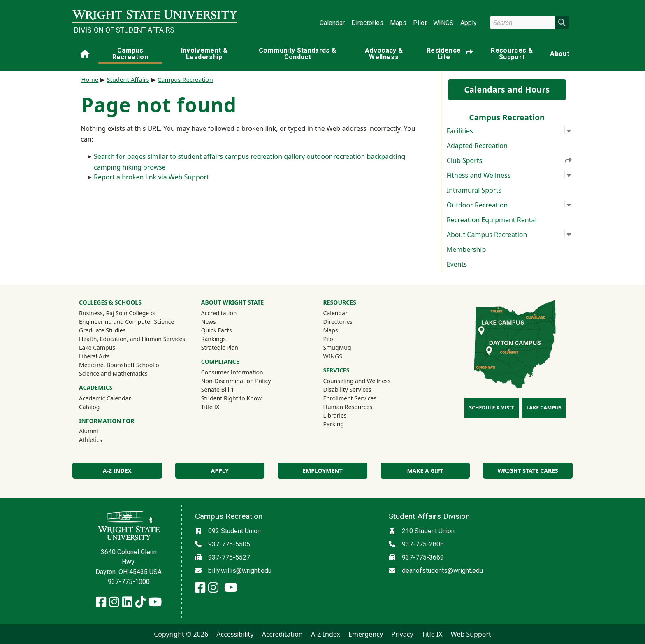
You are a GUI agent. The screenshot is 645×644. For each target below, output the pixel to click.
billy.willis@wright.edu (240, 571)
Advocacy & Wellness (384, 54)
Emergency (366, 634)
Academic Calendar (105, 398)
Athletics (102, 439)
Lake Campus (97, 348)
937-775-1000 (129, 582)
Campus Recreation (130, 54)
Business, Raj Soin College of (117, 313)
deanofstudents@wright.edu (442, 571)
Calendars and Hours (507, 90)
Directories (367, 23)
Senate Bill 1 (218, 389)
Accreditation (219, 313)
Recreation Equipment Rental (492, 220)
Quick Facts (217, 330)
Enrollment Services (350, 398)
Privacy (402, 634)
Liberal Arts (94, 356)
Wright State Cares (528, 471)
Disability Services (347, 389)
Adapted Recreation (477, 146)
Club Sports (510, 160)
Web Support (471, 634)
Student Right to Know (231, 398)
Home (90, 80)
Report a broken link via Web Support (151, 177)
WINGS (443, 23)
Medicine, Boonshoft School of (120, 365)
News (209, 322)
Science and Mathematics (113, 373)
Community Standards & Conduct (297, 54)
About (560, 54)
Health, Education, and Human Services (132, 339)
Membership (466, 249)
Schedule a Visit (491, 408)
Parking (334, 424)
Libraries (335, 415)
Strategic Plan (220, 348)
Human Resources (348, 407)
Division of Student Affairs (124, 30)
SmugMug (348, 347)
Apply (469, 23)
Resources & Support (512, 54)
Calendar (332, 23)
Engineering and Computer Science (126, 322)
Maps (398, 23)
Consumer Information (232, 372)
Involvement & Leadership (204, 54)
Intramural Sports (474, 190)
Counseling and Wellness (357, 381)
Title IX (210, 407)
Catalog (89, 407)
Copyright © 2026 (181, 634)
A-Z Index (117, 471)
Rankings (213, 339)
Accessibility (235, 634)
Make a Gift (425, 471)
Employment (322, 471)
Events (457, 264)
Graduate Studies (102, 330)
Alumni (100, 431)
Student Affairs (128, 80)
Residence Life (450, 54)
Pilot (420, 23)
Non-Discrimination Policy (236, 381)
